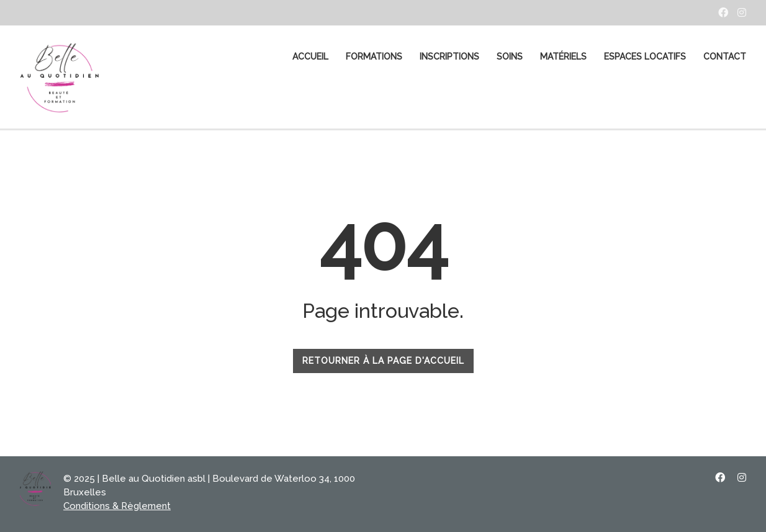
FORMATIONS (374, 56)
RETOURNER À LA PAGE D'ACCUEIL (383, 361)
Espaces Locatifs (645, 56)
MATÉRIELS (563, 56)
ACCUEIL (310, 56)
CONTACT (725, 56)
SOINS (510, 56)
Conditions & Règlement (117, 506)
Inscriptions (449, 56)
